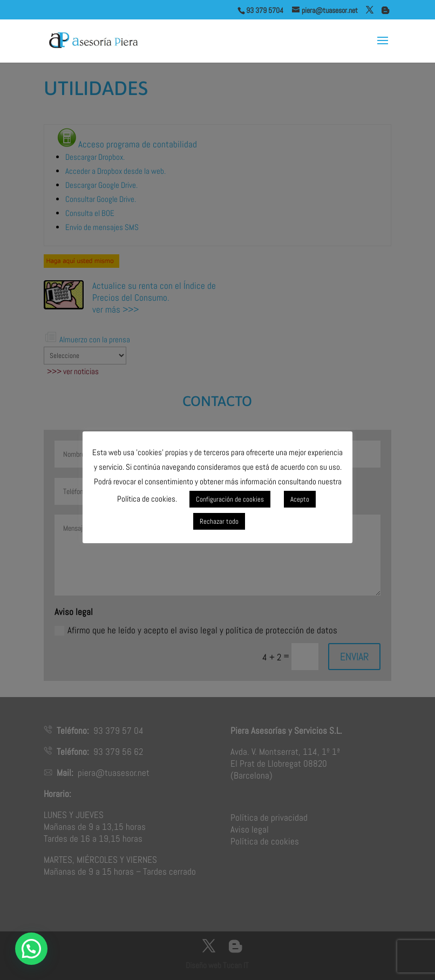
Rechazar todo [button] (219, 521)
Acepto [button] (300, 499)
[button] (31, 949)
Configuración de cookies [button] (230, 499)
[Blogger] (385, 10)
